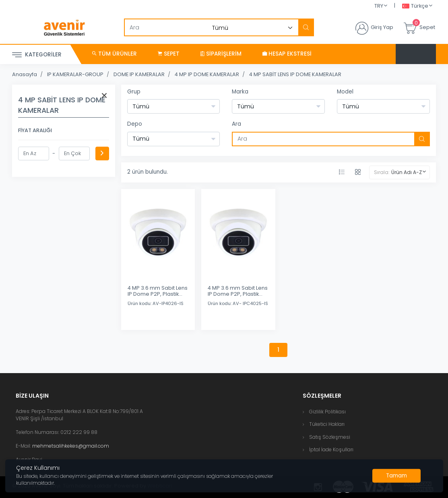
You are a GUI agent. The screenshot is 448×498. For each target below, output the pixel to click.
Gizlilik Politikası (327, 412)
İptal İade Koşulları (331, 449)
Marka (240, 92)
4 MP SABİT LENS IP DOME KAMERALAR (295, 74)
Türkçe (415, 6)
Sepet (169, 54)
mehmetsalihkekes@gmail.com (71, 446)
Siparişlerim (221, 54)
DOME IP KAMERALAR (139, 74)
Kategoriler (37, 55)
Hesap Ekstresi (287, 54)
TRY (379, 6)
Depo (135, 124)
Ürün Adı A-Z (407, 172)
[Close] (396, 476)
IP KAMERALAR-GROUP (75, 74)
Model (345, 92)
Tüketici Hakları (327, 424)
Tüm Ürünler (115, 54)
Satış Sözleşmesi (330, 437)
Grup (134, 92)
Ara (236, 124)
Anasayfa (25, 74)
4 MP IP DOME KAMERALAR (207, 74)
